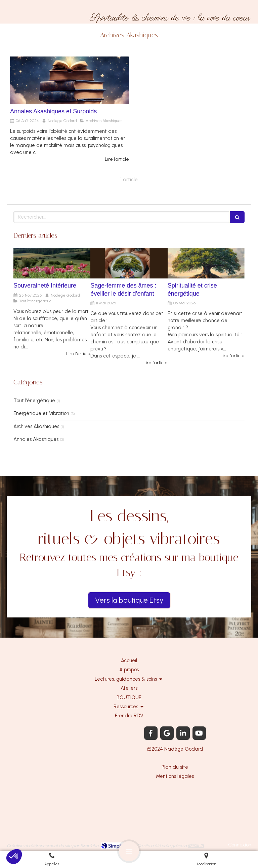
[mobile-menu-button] (129, 851)
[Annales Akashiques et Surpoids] (70, 80)
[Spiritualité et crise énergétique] (206, 263)
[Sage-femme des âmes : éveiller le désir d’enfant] (129, 263)
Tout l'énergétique (34, 401)
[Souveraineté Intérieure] (52, 263)
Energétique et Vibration (41, 413)
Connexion (240, 845)
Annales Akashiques (36, 439)
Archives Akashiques (36, 426)
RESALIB (196, 846)
